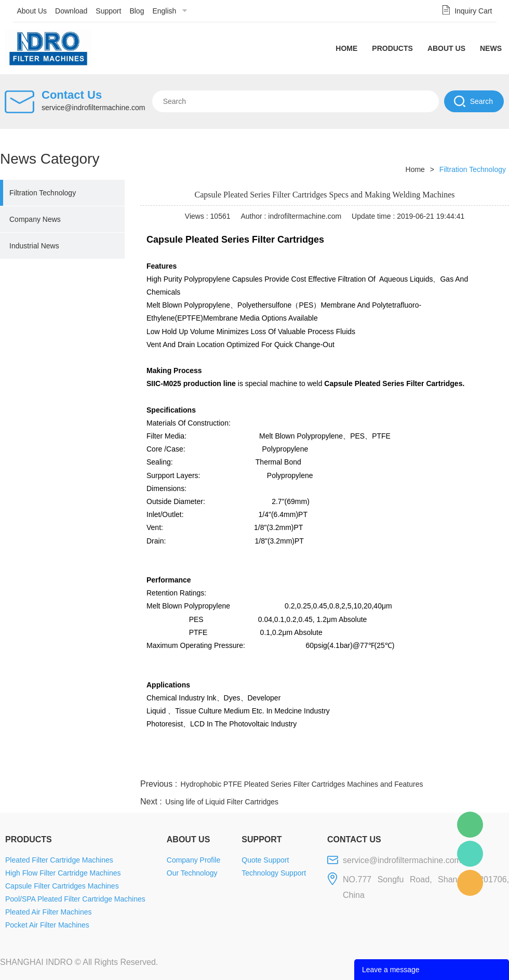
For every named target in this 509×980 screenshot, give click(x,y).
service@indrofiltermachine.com (93, 108)
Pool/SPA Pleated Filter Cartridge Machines (75, 899)
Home (346, 48)
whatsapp (407, 764)
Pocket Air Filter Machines (47, 925)
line (351, 764)
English (164, 11)
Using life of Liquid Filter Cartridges (222, 802)
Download (71, 11)
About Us (32, 11)
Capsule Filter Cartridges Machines (62, 886)
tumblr (463, 764)
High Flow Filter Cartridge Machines (63, 873)
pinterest (435, 764)
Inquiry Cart (473, 11)
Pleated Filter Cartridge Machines (59, 860)
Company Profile (194, 860)
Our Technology (192, 873)
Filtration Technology (43, 193)
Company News (35, 219)
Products (392, 48)
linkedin (491, 764)
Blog (137, 11)
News (491, 48)
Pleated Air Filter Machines (49, 912)
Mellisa (470, 854)
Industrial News (34, 246)
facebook (323, 764)
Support (108, 11)
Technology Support (274, 873)
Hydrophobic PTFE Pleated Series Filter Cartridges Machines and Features (302, 784)
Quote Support (265, 860)
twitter (379, 764)
